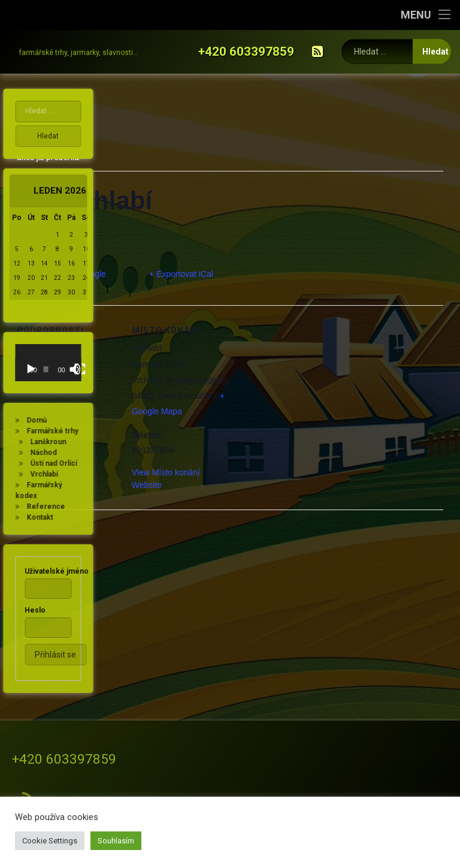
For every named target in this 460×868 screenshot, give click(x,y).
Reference (29, 507)
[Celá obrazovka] (63, 369)
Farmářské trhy (36, 431)
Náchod (27, 453)
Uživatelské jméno (40, 571)
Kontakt (23, 517)
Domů (20, 420)
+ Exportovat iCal (181, 274)
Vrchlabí (28, 474)
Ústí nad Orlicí (37, 463)
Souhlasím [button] (116, 841)
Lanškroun (32, 442)
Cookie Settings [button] (50, 841)
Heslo (19, 610)
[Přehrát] (14, 369)
